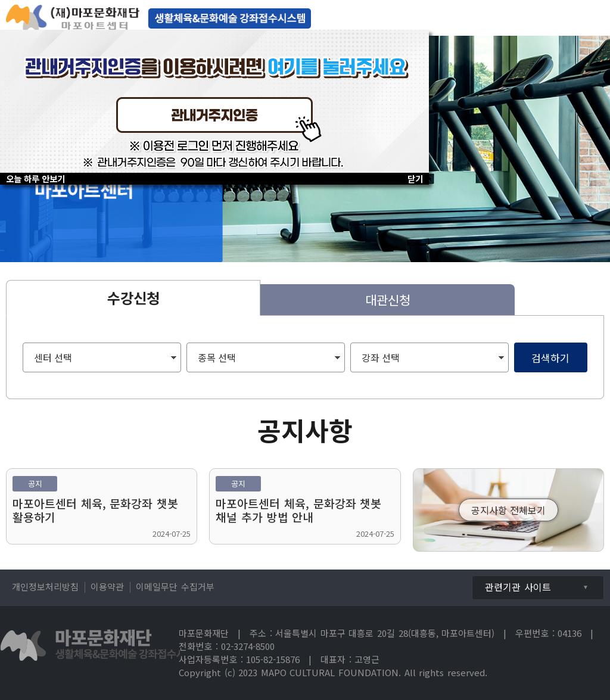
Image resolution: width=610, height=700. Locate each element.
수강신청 (133, 298)
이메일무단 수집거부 (175, 587)
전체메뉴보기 (592, 18)
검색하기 (550, 358)
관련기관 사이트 (518, 587)
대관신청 (388, 300)
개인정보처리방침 (45, 587)
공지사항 (305, 430)
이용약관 (107, 587)
